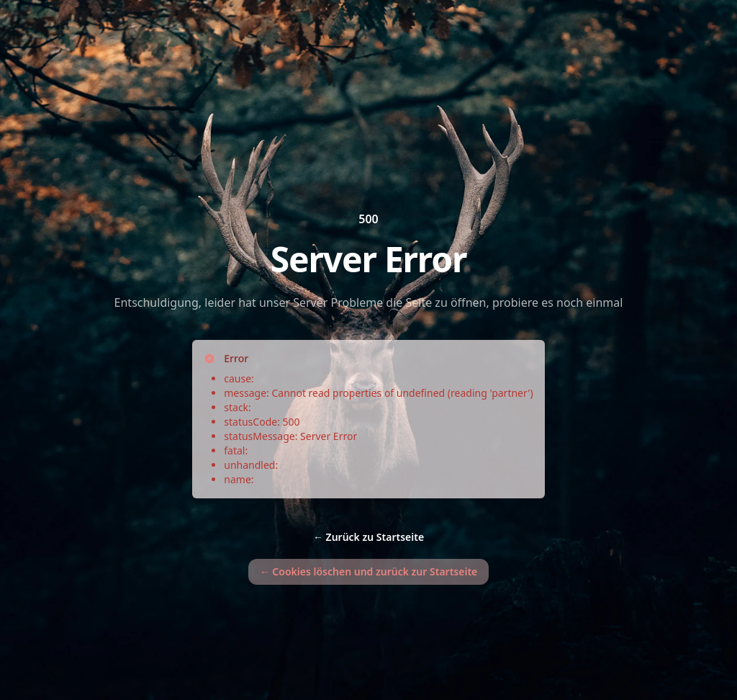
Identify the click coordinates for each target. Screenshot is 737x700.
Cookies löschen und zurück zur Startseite (369, 571)
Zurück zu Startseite (368, 537)
